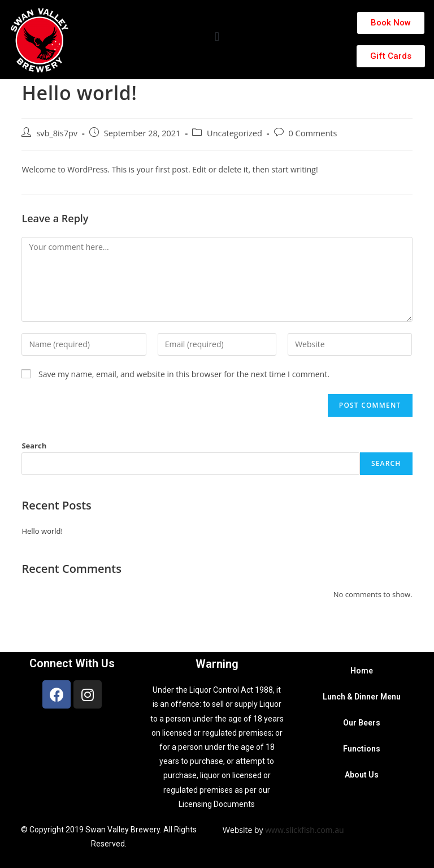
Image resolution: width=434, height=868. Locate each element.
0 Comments (313, 133)
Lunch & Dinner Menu (362, 697)
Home (362, 671)
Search (34, 446)
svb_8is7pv (57, 133)
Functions (362, 749)
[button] (217, 37)
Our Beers (362, 723)
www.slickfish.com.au (304, 830)
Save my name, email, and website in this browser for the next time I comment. (184, 374)
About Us (362, 775)
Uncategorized (235, 133)
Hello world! (42, 531)
